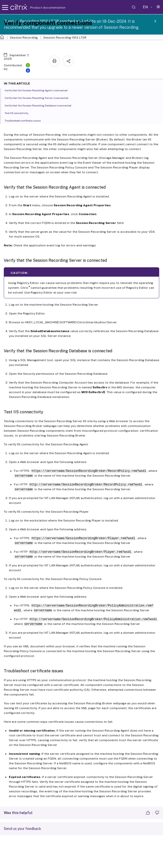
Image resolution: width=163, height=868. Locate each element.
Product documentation (41, 8)
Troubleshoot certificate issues (25, 120)
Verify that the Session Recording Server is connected (39, 98)
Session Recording (24, 38)
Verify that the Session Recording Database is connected (41, 105)
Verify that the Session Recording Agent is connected (39, 90)
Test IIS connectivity (19, 113)
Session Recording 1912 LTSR (65, 38)
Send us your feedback (22, 829)
